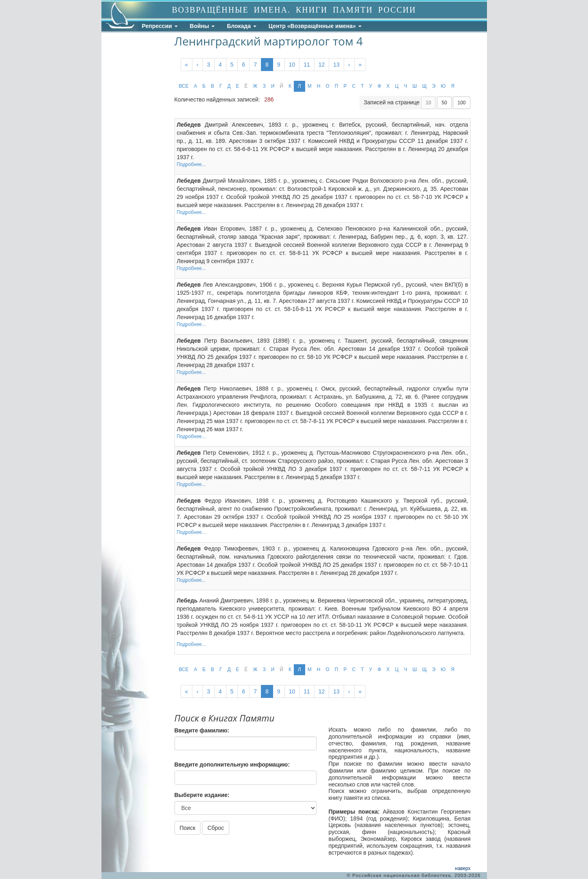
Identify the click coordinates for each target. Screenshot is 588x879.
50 (444, 103)
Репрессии (160, 26)
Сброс (216, 828)
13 (336, 65)
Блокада (242, 26)
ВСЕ (184, 86)
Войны (202, 26)
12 (322, 65)
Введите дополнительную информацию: (232, 765)
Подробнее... (192, 164)
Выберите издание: (202, 795)
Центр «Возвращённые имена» (315, 26)
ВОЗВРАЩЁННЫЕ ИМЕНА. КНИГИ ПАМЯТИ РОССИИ (294, 10)
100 (461, 103)
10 (292, 65)
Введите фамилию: (202, 730)
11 (307, 65)
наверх (463, 868)
